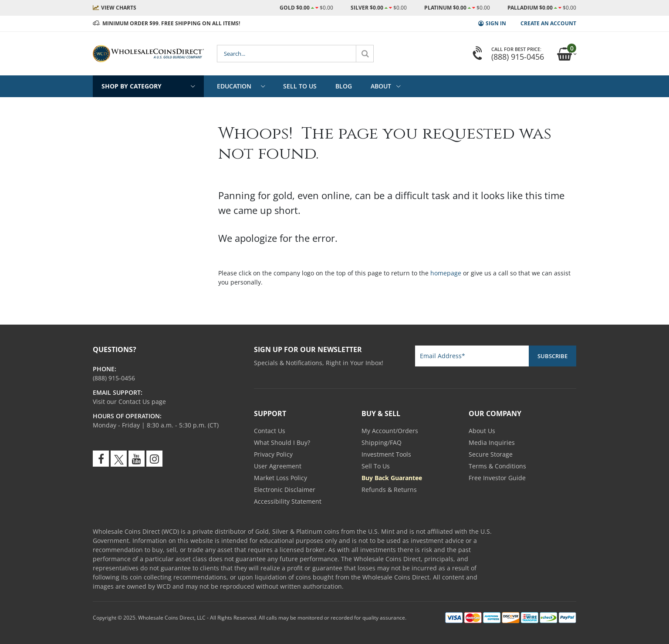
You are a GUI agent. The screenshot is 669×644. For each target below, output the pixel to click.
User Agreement (278, 466)
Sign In (496, 23)
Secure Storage (491, 454)
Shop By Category (132, 86)
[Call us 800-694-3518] (114, 378)
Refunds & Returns (389, 490)
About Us (482, 431)
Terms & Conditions (497, 466)
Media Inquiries (492, 442)
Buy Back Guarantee (392, 478)
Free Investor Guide (497, 478)
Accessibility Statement (288, 501)
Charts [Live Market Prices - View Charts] (119, 8)
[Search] (365, 54)
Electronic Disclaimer (285, 490)
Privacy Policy (273, 454)
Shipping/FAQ (382, 442)
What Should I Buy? (282, 442)
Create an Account (548, 23)
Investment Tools (386, 454)
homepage (446, 273)
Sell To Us (376, 466)
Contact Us (270, 431)
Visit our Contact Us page (129, 402)
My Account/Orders (390, 431)
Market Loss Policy (280, 478)
